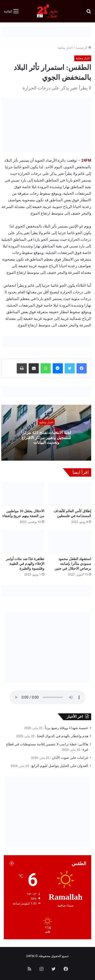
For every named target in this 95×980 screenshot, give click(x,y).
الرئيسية (83, 48)
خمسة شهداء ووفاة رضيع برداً (66, 728)
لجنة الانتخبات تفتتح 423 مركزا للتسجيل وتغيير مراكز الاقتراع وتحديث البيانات (46, 437)
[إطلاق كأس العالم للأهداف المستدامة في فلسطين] (70, 494)
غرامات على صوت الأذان (70, 758)
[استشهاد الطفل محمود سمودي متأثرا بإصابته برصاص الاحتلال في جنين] (70, 542)
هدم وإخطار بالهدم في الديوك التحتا (63, 736)
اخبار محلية (65, 48)
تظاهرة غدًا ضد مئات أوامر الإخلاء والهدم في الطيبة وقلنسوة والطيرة (25, 564)
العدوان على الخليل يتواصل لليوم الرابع (60, 766)
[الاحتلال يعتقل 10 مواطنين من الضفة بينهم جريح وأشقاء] (23, 494)
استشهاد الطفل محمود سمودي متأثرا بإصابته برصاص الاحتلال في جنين (73, 564)
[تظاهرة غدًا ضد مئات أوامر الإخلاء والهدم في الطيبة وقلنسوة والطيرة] (23, 542)
